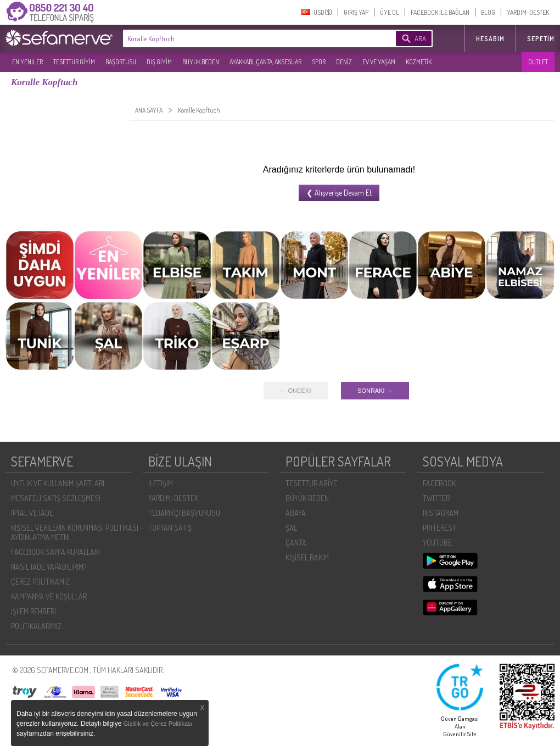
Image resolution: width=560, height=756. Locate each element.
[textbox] (243, 38)
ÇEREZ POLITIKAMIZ (40, 582)
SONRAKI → (375, 391)
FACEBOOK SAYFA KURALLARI (55, 552)
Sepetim (541, 39)
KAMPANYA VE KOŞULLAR (49, 596)
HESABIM (490, 39)
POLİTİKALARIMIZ (36, 626)
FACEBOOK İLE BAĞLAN (440, 12)
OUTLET (538, 62)
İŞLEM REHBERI (33, 611)
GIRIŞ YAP (356, 12)
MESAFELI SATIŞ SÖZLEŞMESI (56, 498)
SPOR (319, 62)
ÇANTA (296, 543)
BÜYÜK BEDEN (201, 62)
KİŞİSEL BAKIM (307, 557)
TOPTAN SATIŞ (170, 528)
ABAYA (296, 513)
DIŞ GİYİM (159, 62)
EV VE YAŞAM (379, 62)
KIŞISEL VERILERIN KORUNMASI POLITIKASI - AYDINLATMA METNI (77, 532)
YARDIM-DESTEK (528, 12)
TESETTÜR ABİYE (311, 483)
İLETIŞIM (161, 483)
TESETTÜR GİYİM (74, 62)
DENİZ (344, 62)
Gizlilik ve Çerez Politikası (158, 724)
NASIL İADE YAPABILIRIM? (49, 567)
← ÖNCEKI (295, 391)
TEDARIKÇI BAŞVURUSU (184, 513)
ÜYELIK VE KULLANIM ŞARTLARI (58, 483)
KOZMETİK (419, 62)
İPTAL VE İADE (32, 513)
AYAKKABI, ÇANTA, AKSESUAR (265, 62)
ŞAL (291, 528)
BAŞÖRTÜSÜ (121, 62)
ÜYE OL (390, 12)
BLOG (488, 12)
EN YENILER (27, 62)
